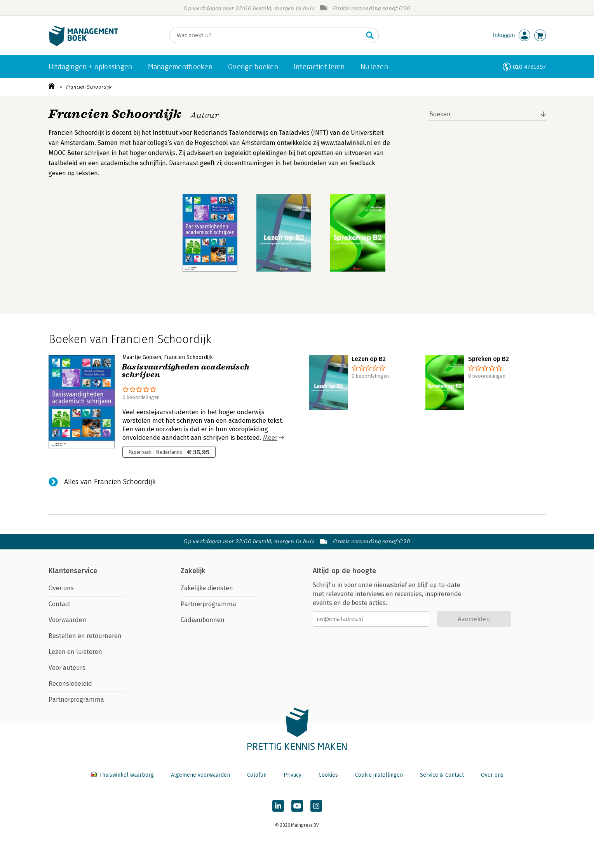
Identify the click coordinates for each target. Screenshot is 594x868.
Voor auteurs (67, 668)
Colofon (257, 775)
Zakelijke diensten (207, 588)
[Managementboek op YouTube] (297, 806)
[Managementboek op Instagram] (316, 806)
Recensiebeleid (70, 684)
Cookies (328, 775)
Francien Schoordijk (89, 87)
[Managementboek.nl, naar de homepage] (84, 44)
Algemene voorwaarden (200, 775)
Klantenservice (73, 571)
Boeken (440, 114)
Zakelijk (193, 571)
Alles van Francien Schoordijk (110, 482)
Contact (59, 604)
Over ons (61, 588)
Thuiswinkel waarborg (123, 775)
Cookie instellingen (379, 775)
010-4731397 (529, 67)
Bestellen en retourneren (85, 636)
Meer (270, 438)
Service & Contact (442, 775)
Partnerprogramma (76, 700)
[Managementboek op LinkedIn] (278, 806)
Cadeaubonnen (203, 620)
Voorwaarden (67, 620)
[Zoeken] (266, 35)
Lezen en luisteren (75, 652)
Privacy (293, 775)
